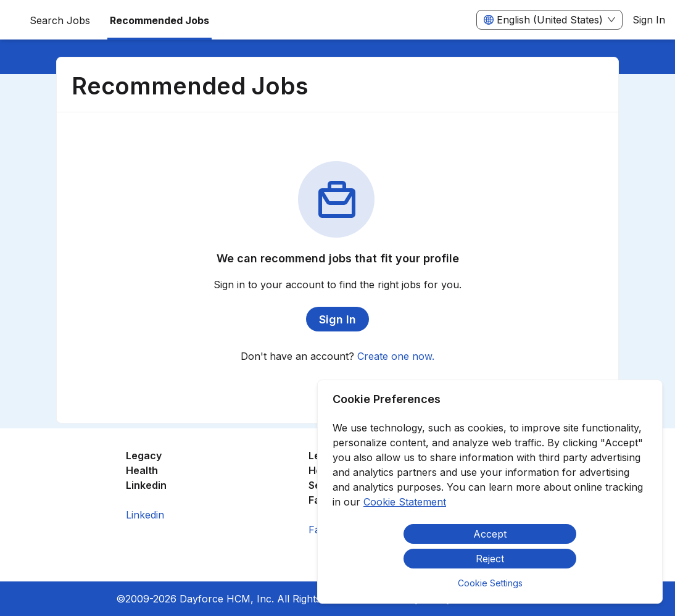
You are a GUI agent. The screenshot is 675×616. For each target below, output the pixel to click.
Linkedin (145, 515)
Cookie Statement (405, 502)
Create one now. (396, 356)
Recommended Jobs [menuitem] (159, 20)
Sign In (649, 20)
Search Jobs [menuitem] (60, 20)
